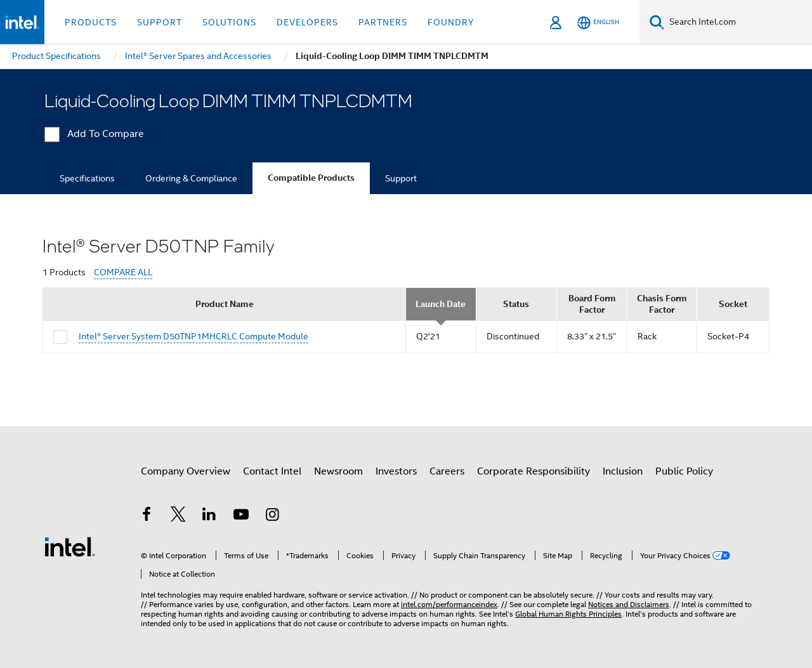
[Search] (657, 22)
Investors (396, 471)
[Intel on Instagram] (272, 516)
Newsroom (338, 471)
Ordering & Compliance (191, 178)
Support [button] (160, 22)
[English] (598, 23)
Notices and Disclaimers (629, 604)
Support (401, 178)
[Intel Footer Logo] (70, 546)
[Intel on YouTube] (241, 516)
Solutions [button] (229, 22)
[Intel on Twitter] (178, 516)
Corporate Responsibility (534, 471)
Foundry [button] (451, 22)
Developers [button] (307, 22)
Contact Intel (272, 471)
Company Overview (186, 471)
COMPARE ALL (123, 272)
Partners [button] (383, 22)
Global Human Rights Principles (568, 614)
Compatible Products (311, 178)
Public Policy (684, 471)
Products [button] (91, 22)
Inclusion (623, 471)
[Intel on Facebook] (147, 516)
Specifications (87, 178)
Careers (447, 471)
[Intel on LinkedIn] (209, 516)
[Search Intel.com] (738, 22)
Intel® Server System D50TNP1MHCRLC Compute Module (193, 336)
